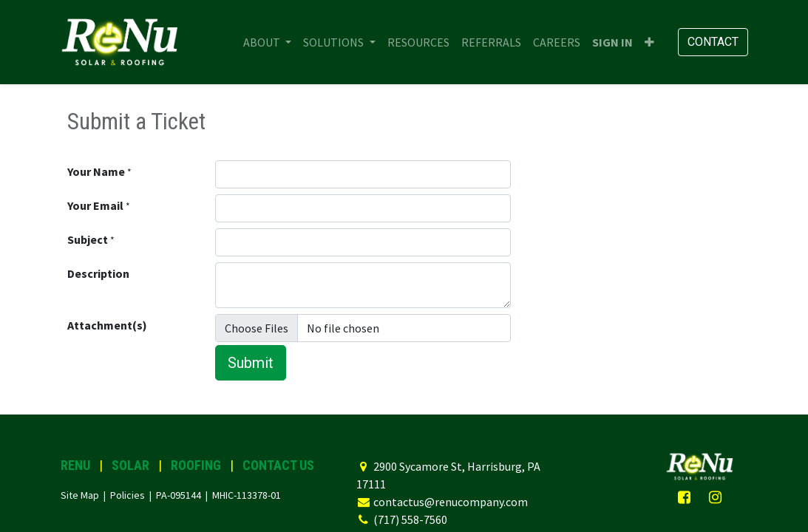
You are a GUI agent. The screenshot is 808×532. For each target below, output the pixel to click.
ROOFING (196, 465)
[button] (649, 42)
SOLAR (130, 465)
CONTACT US (278, 465)
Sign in (612, 42)
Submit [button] (251, 363)
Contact (713, 42)
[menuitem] (418, 42)
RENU (75, 465)
